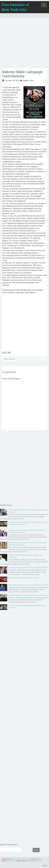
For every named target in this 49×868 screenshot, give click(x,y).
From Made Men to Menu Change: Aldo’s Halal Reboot (29, 595)
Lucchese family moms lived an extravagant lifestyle (28, 567)
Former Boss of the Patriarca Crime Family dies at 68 (28, 585)
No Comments (11, 359)
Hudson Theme (12, 861)
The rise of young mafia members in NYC (24, 578)
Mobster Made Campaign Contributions (22, 74)
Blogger (40, 859)
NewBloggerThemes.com (34, 861)
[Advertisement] (24, 44)
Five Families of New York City (15, 7)
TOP (45, 866)
